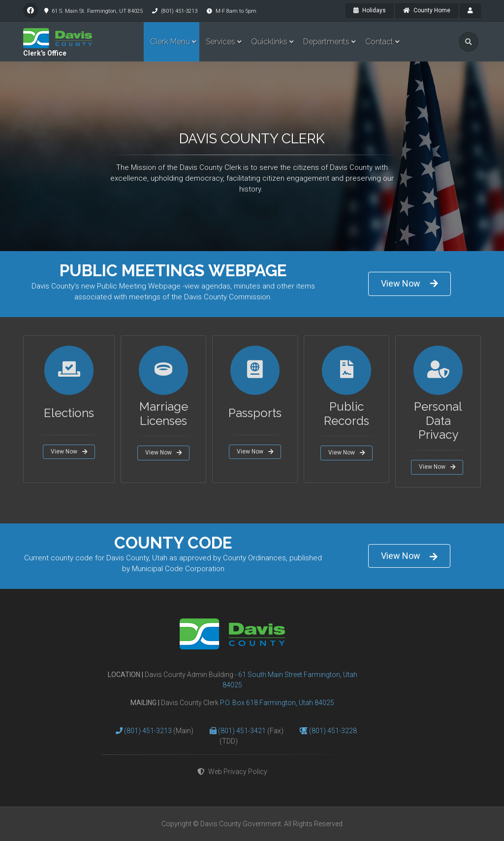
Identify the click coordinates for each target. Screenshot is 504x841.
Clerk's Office (45, 53)
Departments (326, 42)
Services (220, 42)
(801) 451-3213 (149, 731)
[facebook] (31, 10)
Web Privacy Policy (232, 772)
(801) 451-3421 (243, 731)
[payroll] (470, 11)
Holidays (370, 10)
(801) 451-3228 (333, 731)
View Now (409, 283)
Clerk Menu (170, 42)
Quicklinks (269, 42)
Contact (379, 42)
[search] (469, 42)
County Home (427, 10)
